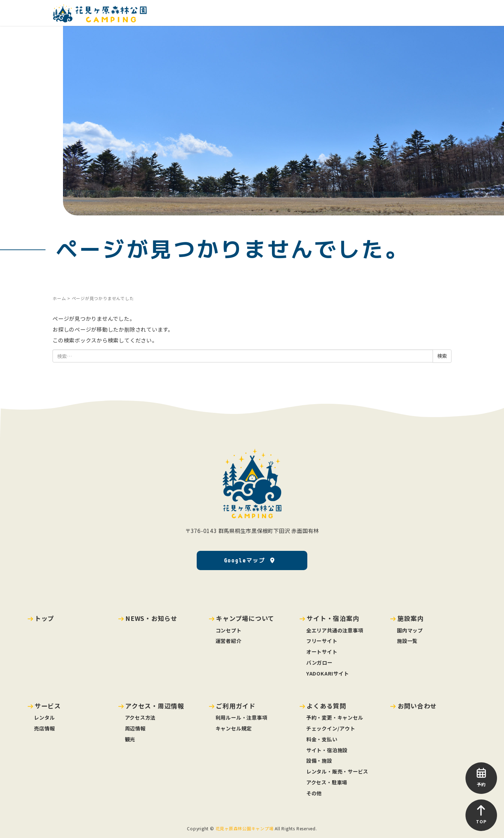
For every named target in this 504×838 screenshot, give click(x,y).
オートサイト (322, 652)
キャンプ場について (245, 618)
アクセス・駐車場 (327, 782)
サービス (48, 706)
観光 (130, 739)
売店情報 (44, 728)
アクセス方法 (140, 717)
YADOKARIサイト (327, 673)
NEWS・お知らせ (151, 618)
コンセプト (229, 630)
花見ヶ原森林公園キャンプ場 (245, 828)
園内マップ (410, 630)
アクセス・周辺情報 (155, 706)
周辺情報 (135, 728)
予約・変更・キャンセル (335, 717)
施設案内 (411, 618)
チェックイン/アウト (331, 728)
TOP (481, 815)
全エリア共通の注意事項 (335, 630)
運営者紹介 (229, 641)
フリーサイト (322, 641)
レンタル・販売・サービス (337, 771)
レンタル (44, 717)
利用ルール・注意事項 (241, 717)
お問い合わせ (417, 706)
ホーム (59, 298)
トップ (44, 618)
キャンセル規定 (234, 728)
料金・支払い (322, 739)
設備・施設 (319, 760)
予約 (481, 778)
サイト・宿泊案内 (333, 618)
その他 (314, 793)
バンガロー (319, 662)
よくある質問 (326, 706)
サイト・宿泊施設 (327, 750)
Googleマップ (245, 560)
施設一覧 (407, 641)
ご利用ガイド (236, 706)
